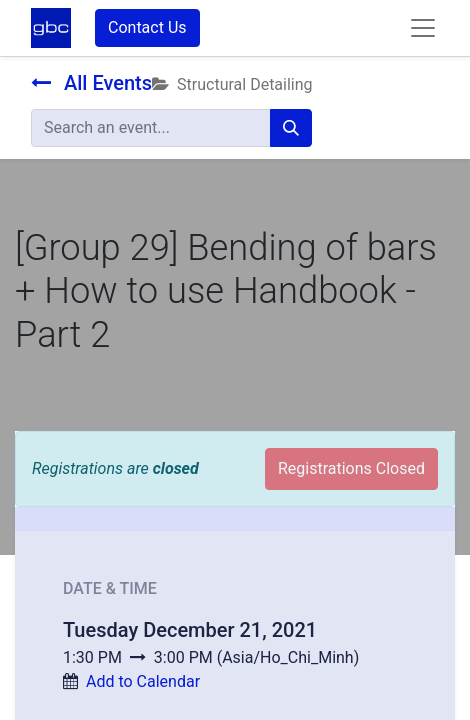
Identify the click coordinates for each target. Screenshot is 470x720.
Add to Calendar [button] (143, 681)
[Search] (291, 128)
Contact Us (147, 27)
